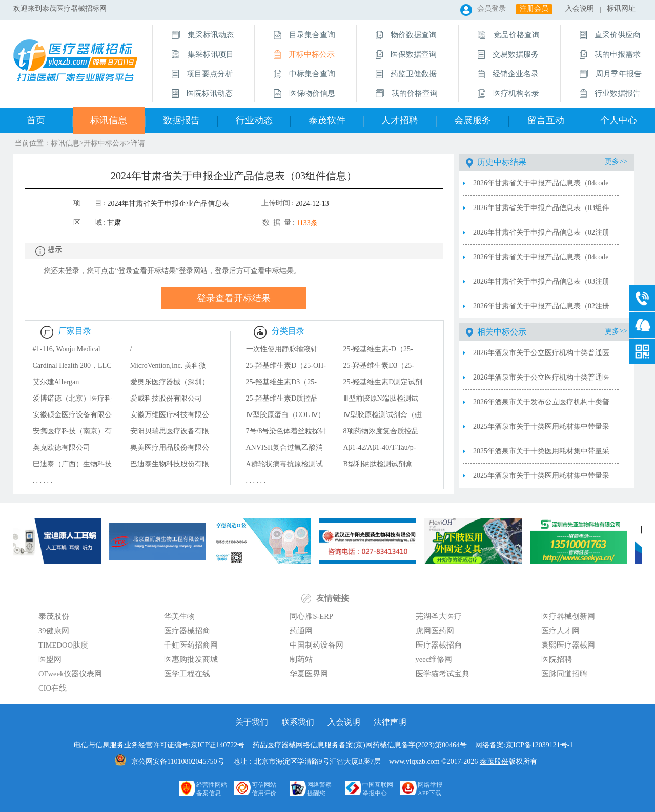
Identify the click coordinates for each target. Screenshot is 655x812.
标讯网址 (621, 8)
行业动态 (254, 120)
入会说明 (580, 8)
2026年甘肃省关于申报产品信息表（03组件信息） (541, 212)
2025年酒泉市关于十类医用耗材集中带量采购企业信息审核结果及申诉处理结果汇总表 (541, 455)
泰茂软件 (327, 120)
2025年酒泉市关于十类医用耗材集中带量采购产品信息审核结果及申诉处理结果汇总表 (541, 431)
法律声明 (390, 722)
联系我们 (298, 722)
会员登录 (492, 8)
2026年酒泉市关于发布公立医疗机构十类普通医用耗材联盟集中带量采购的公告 (541, 406)
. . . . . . (43, 480)
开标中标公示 (105, 143)
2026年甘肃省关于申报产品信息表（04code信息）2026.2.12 (541, 261)
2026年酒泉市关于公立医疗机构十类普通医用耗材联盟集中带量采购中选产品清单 (541, 357)
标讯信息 (109, 120)
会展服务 (473, 120)
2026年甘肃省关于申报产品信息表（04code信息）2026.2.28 (541, 188)
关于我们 (252, 722)
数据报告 (181, 120)
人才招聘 (400, 120)
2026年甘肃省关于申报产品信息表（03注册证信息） (541, 286)
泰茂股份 (494, 762)
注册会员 (534, 8)
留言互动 (546, 120)
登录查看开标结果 (234, 298)
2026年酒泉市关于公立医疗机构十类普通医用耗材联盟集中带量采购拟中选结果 (541, 382)
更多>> (616, 162)
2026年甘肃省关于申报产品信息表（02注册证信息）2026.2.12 (541, 310)
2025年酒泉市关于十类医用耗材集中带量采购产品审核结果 (541, 480)
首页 (36, 120)
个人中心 (619, 120)
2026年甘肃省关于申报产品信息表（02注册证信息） (541, 237)
